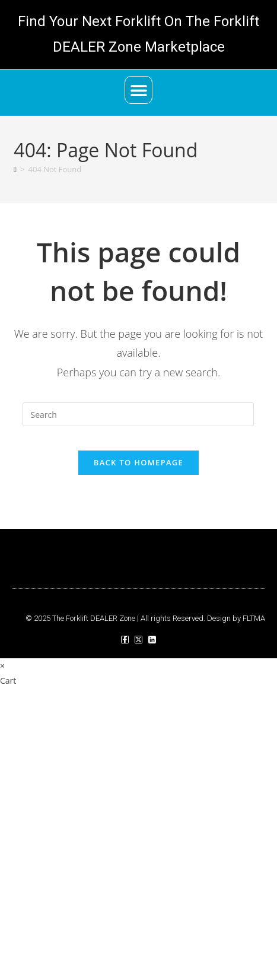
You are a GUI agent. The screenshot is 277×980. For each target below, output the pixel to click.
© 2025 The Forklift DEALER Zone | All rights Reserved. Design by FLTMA (145, 618)
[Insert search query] (138, 414)
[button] (138, 90)
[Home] (15, 169)
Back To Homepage (138, 462)
